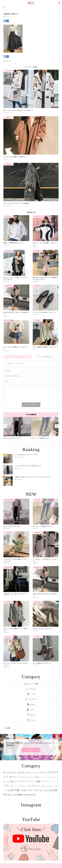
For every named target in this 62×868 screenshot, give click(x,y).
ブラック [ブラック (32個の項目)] (8, 786)
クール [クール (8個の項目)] (21, 777)
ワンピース (33, 689)
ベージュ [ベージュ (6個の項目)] (28, 786)
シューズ (33, 720)
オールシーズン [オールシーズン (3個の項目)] (35, 773)
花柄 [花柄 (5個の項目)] (25, 795)
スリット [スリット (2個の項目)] (47, 777)
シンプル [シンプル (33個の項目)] (35, 777)
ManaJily (31, 750)
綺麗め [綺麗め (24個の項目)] (20, 795)
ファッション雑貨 (33, 684)
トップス (33, 694)
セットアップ (33, 699)
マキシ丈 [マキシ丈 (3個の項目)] (43, 786)
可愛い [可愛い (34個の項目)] (18, 790)
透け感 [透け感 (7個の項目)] (29, 795)
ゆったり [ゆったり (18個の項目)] (26, 772)
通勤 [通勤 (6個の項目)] (34, 795)
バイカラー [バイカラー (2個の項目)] (51, 782)
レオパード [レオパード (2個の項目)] (52, 786)
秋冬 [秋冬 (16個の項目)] (5, 795)
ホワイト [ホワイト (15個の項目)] (36, 786)
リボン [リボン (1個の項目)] (48, 786)
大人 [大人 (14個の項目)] (37, 790)
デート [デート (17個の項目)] (16, 781)
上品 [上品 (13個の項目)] (9, 790)
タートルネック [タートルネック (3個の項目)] (54, 777)
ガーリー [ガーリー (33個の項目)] (14, 777)
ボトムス (33, 715)
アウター (33, 705)
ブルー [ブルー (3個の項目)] (15, 786)
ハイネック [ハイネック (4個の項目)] (44, 782)
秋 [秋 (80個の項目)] (56, 790)
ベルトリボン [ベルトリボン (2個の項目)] (21, 786)
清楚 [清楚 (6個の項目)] (53, 791)
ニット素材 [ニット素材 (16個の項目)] (35, 781)
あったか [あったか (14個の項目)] (8, 772)
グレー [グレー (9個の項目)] (27, 777)
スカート (33, 710)
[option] (17, 428)
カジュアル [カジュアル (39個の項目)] (47, 772)
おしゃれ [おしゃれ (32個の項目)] (17, 772)
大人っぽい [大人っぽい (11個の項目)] (44, 790)
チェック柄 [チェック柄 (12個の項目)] (8, 781)
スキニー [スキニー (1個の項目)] (42, 777)
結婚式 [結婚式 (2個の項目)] (15, 795)
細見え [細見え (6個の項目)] (10, 795)
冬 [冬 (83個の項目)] (13, 790)
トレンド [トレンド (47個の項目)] (25, 781)
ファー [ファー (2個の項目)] (56, 782)
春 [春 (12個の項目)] (50, 790)
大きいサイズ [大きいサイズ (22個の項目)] (28, 790)
